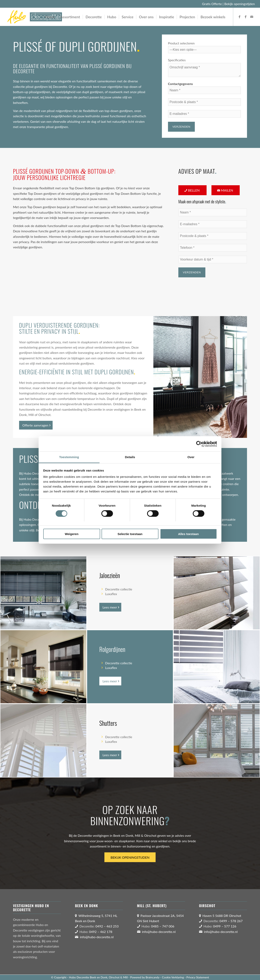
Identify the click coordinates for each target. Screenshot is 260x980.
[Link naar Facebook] (239, 17)
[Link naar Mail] (252, 17)
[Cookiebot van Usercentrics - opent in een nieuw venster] (199, 444)
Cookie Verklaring (173, 977)
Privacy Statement (198, 977)
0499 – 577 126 (225, 926)
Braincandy (153, 977)
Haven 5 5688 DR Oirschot (222, 916)
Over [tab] (191, 457)
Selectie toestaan (130, 534)
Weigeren (72, 534)
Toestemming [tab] (69, 457)
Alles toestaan (188, 534)
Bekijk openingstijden (239, 4)
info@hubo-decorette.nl (97, 937)
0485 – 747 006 (163, 926)
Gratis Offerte (212, 4)
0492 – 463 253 (107, 926)
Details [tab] (130, 457)
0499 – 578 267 (231, 921)
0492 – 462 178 (101, 932)
